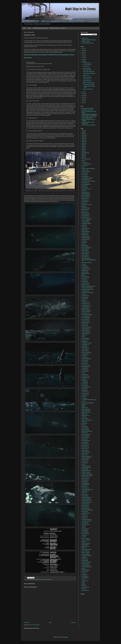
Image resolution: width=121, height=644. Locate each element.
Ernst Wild (84, 280)
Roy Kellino (84, 482)
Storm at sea (84, 507)
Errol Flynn (84, 281)
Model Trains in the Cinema (88, 110)
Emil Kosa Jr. (85, 278)
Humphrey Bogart (86, 332)
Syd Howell (84, 512)
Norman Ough (85, 430)
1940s (83, 134)
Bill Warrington (85, 202)
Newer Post (27, 623)
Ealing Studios (85, 274)
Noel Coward (85, 428)
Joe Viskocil (84, 360)
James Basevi (85, 348)
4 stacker (84, 162)
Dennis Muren (85, 257)
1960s (83, 140)
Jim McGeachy (85, 354)
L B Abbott (84, 381)
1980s (83, 146)
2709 (83, 161)
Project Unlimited (85, 458)
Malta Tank (84, 408)
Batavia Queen (85, 192)
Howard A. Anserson (86, 327)
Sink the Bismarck (86, 501)
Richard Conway (85, 472)
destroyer (84, 557)
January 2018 (86, 68)
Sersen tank (84, 496)
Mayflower (84, 414)
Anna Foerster (85, 183)
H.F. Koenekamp (85, 318)
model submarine (85, 565)
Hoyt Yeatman (85, 330)
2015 (83, 95)
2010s (29, 580)
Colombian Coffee (86, 238)
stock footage (85, 578)
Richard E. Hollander (86, 474)
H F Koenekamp (85, 316)
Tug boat (84, 535)
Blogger (66, 637)
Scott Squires (85, 491)
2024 (83, 51)
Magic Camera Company (87, 403)
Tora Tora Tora (85, 534)
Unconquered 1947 (87, 81)
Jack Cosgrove (85, 345)
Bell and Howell (85, 195)
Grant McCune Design (86, 315)
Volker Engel (84, 545)
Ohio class (84, 433)
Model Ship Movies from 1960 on (58, 28)
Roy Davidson (85, 480)
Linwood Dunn (85, 393)
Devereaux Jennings (86, 263)
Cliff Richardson (85, 231)
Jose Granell (84, 371)
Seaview (84, 493)
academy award (85, 554)
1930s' (83, 132)
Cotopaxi (84, 243)
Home (24, 28)
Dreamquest (84, 270)
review (83, 573)
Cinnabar (84, 227)
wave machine (85, 587)
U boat (83, 537)
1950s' (83, 139)
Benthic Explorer (85, 197)
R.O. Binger (84, 463)
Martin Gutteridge (85, 409)
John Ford (84, 363)
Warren (83, 548)
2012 (83, 101)
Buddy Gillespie (85, 216)
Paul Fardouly (85, 444)
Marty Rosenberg (85, 411)
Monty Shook (85, 419)
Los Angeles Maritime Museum (88, 400)
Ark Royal (84, 186)
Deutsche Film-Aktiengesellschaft (89, 260)
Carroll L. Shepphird (86, 219)
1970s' (83, 145)
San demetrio (85, 488)
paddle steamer (85, 570)
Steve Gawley (85, 505)
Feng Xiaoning (85, 291)
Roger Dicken (85, 479)
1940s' (83, 135)
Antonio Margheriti (86, 184)
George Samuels (85, 310)
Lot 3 (83, 401)
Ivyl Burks (84, 341)
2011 (83, 103)
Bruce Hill (84, 211)
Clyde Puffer (84, 235)
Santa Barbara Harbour (87, 490)
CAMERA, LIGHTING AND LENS (89, 40)
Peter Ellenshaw (85, 452)
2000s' (83, 156)
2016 (83, 94)
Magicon (84, 404)
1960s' (83, 142)
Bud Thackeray (85, 214)
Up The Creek (85, 538)
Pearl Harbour (85, 447)
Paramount (84, 439)
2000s (83, 154)
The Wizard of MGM (86, 519)
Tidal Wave (84, 523)
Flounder (84, 294)
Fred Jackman (85, 296)
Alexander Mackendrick (87, 178)
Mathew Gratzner (85, 412)
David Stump (85, 254)
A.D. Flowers (85, 165)
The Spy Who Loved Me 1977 (89, 74)
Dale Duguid (84, 246)
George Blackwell (85, 307)
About (29, 28)
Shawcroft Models (86, 497)
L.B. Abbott (84, 382)
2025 (83, 49)
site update (84, 576)
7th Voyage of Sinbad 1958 (89, 84)
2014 (83, 97)
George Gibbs (85, 308)
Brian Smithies (85, 208)
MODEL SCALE (85, 38)
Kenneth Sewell (49, 580)
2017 (83, 92)
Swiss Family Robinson (87, 510)
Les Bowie (84, 390)
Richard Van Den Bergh (87, 475)
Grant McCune (85, 313)
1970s (83, 143)
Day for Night (85, 255)
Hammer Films (85, 321)
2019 (83, 60)
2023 (83, 52)
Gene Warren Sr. (85, 305)
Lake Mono (84, 384)
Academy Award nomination (88, 168)
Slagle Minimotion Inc (86, 502)
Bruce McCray (85, 213)
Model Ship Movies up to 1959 (40, 28)
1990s (83, 150)
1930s (83, 131)
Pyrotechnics (85, 460)
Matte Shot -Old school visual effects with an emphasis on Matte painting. (89, 115)
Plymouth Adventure (86, 456)
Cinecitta (84, 225)
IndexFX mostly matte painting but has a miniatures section (89, 117)
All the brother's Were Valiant (88, 181)
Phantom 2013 (86, 75)
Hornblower (84, 324)
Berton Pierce (85, 198)
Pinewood (84, 455)
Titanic (83, 526)
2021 (83, 56)
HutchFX (84, 335)
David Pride (84, 250)
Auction (83, 191)
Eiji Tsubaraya (85, 277)
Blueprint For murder (86, 205)
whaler (83, 589)
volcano (83, 586)
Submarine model (86, 508)
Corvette (84, 241)
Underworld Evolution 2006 (89, 72)
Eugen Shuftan (85, 283)
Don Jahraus (84, 267)
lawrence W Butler (86, 562)
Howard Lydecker (85, 329)
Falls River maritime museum (88, 286)
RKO (83, 464)
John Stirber (84, 368)
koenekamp (84, 560)
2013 (83, 99)
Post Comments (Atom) (35, 625)
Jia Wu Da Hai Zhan (86, 352)
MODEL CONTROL (86, 41)
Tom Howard (84, 532)
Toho (83, 527)
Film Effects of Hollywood (87, 293)
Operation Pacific (85, 434)
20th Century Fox (85, 159)
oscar (83, 568)
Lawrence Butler (85, 387)
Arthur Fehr (84, 187)
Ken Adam (84, 374)
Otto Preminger (85, 436)
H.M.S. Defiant (85, 319)
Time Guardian (85, 524)
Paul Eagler (84, 442)
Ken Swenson (85, 376)
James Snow (85, 351)
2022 (83, 54)
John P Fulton (85, 365)
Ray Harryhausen (85, 467)
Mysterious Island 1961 (88, 89)
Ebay (83, 275)
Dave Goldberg (85, 249)
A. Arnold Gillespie (86, 164)
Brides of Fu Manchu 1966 (88, 83)
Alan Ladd (84, 175)
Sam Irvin (84, 486)
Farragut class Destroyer (87, 289)
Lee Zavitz (84, 389)
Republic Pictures (85, 471)
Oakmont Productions (86, 431)
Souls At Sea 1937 (87, 79)
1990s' (83, 151)
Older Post (74, 623)
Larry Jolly (84, 386)
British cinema (85, 209)
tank (83, 583)
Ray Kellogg (84, 469)
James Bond (84, 349)
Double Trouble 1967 (87, 77)
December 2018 (87, 63)
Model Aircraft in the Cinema (88, 108)
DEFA (83, 244)
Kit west (83, 379)
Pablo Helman (85, 438)
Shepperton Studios (86, 499)
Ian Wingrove (85, 338)
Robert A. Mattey (85, 477)
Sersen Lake (84, 494)
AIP (83, 167)
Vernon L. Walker (85, 540)
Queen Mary (84, 461)
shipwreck (84, 575)
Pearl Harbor (84, 445)
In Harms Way (85, 340)
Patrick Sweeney (85, 441)
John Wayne (84, 370)
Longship (84, 398)
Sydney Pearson (85, 513)
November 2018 (87, 65)
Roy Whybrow (85, 485)
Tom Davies (84, 531)
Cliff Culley (84, 230)
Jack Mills (84, 346)
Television (84, 518)
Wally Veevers (85, 546)
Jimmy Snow (84, 357)
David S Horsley (85, 252)
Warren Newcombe (86, 549)
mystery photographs (86, 567)
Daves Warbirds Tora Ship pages (89, 125)
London (83, 397)
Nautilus (84, 422)
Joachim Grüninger (86, 359)
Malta (83, 406)
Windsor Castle (85, 553)
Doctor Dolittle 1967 (87, 70)
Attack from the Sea (86, 189)
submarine (84, 581)
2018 (83, 61)
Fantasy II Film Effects (34, 580)
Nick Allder (84, 426)
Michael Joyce (85, 415)
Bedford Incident (85, 194)
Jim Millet (84, 356)
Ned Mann (84, 423)
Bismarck (84, 203)
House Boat (84, 326)
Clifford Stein (84, 233)
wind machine (85, 590)
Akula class (84, 173)
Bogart (83, 206)
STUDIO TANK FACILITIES (88, 43)
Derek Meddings (85, 258)
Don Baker (84, 266)
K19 (83, 373)
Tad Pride (84, 515)
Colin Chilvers (85, 236)
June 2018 (86, 67)
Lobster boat (84, 395)
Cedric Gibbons (85, 222)
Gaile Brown (84, 299)
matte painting (85, 564)
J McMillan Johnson (86, 343)
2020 (83, 58)
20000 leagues (85, 153)
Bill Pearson (84, 200)
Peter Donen (84, 450)
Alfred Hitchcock (85, 180)
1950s (83, 137)
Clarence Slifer (85, 228)
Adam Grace (84, 170)
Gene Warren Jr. (42, 580)
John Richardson (85, 367)
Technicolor (84, 516)
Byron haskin (85, 217)
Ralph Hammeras (85, 466)
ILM (83, 337)
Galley (83, 300)
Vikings (83, 542)
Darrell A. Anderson (86, 247)
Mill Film (84, 417)
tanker (83, 584)
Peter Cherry (84, 449)
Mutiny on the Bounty (86, 420)
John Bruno (84, 362)
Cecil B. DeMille (85, 221)
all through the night (86, 556)
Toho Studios (85, 529)
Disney (83, 264)
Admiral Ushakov (85, 172)
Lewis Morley (85, 392)
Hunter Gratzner (85, 334)
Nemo (83, 425)
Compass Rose (85, 239)
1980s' (83, 148)
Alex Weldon (84, 176)
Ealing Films (84, 272)
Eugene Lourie (85, 285)
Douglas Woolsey (85, 269)
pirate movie (84, 571)
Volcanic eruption (85, 543)
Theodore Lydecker (86, 521)
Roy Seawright (85, 483)
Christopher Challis (86, 224)
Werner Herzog (85, 551)
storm (83, 579)
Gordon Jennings (85, 311)
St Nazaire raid (85, 504)
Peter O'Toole (85, 453)
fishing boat (84, 559)
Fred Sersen (84, 297)
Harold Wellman (85, 322)
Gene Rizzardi (85, 302)
